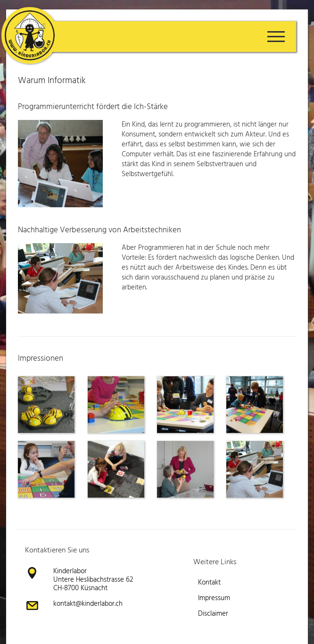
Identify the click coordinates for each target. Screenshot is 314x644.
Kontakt (209, 583)
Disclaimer (213, 614)
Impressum (214, 598)
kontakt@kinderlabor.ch (88, 604)
